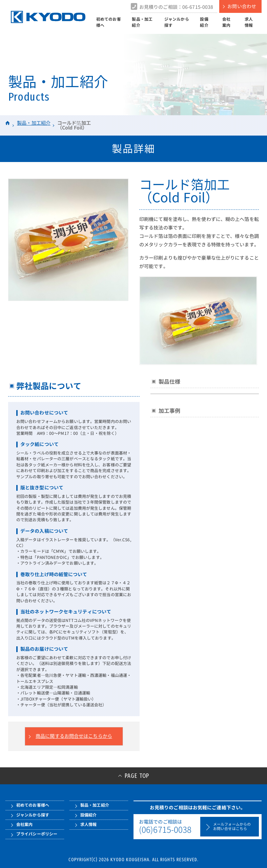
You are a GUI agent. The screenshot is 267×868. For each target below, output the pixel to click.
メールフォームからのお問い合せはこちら (232, 826)
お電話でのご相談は (168, 827)
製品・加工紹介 (142, 22)
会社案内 (226, 22)
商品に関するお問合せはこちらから (74, 736)
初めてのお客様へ (109, 22)
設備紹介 (204, 22)
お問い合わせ (242, 6)
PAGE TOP (137, 776)
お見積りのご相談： (176, 7)
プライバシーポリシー (37, 834)
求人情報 (249, 22)
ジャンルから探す (177, 22)
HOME (8, 123)
